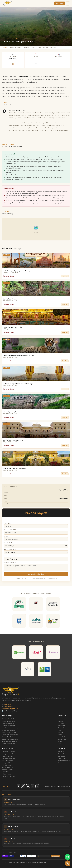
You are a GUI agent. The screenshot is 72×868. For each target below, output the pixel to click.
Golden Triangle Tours (9, 722)
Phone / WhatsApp (10, 530)
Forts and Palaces (7, 761)
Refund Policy (62, 763)
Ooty (60, 744)
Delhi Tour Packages (8, 724)
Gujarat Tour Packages (9, 726)
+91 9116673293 (7, 707)
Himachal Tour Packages (9, 733)
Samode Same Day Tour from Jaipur (15, 469)
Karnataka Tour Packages (9, 742)
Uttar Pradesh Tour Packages (11, 728)
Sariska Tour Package (10, 299)
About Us (61, 752)
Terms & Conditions (64, 761)
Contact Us (61, 754)
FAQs (43, 47)
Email (6, 537)
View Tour (65, 276)
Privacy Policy (62, 759)
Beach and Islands (7, 770)
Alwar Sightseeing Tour (11, 412)
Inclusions (37, 47)
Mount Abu (61, 726)
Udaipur (60, 722)
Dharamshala (62, 739)
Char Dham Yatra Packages (10, 739)
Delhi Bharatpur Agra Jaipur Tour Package (17, 271)
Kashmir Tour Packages (9, 737)
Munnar (60, 742)
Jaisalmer (61, 724)
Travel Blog (61, 756)
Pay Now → (55, 856)
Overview (6, 47)
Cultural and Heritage (8, 752)
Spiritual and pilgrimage (9, 759)
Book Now (60, 3)
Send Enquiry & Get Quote (36, 574)
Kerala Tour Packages (8, 744)
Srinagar (61, 733)
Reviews (50, 47)
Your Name (8, 524)
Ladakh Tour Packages (9, 731)
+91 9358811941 (7, 705)
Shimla (60, 735)
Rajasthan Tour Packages (9, 719)
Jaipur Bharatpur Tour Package (13, 327)
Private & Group (7, 774)
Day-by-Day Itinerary (17, 47)
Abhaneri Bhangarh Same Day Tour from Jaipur (18, 384)
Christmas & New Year (9, 777)
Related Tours (58, 47)
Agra (60, 731)
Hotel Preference (10, 556)
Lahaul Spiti (62, 737)
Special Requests (10, 563)
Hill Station (5, 772)
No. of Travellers (10, 550)
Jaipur (60, 719)
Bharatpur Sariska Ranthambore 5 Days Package (19, 356)
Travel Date (8, 543)
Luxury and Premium (8, 763)
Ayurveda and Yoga (8, 768)
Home (3, 38)
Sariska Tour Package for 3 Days (13, 440)
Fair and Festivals (7, 765)
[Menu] (68, 3)
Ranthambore (62, 728)
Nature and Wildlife (8, 756)
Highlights (28, 47)
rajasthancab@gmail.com (10, 709)
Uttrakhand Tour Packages (10, 735)
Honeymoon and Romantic (10, 754)
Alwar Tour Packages (13, 38)
